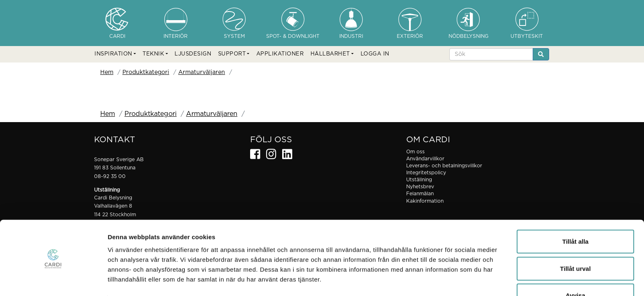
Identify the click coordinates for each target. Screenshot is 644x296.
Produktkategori (146, 72)
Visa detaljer (446, 280)
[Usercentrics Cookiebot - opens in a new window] (53, 280)
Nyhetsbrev (420, 187)
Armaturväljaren (202, 72)
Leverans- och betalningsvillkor (444, 166)
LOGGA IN (375, 54)
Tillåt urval (576, 242)
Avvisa (575, 269)
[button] (115, 54)
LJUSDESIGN (193, 54)
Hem (107, 72)
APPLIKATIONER (280, 54)
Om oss (415, 152)
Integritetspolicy (426, 173)
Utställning (419, 180)
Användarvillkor (425, 159)
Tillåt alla (575, 215)
